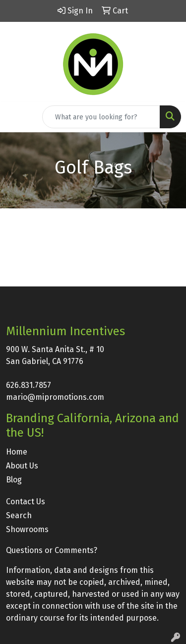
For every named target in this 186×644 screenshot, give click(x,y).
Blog (14, 480)
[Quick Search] (101, 117)
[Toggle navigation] (15, 117)
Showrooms (27, 529)
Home (17, 452)
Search (19, 515)
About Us (22, 466)
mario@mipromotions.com (55, 397)
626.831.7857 (29, 385)
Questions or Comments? (52, 550)
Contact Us (26, 502)
